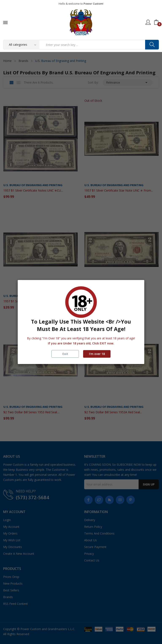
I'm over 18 (97, 354)
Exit (65, 354)
